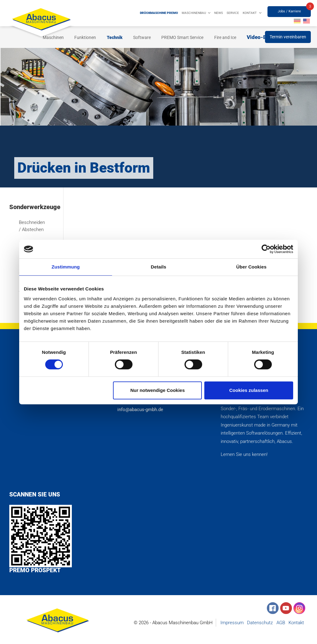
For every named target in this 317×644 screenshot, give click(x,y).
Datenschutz (260, 623)
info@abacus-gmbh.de (139, 410)
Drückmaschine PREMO (159, 13)
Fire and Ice (225, 37)
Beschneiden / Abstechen (32, 226)
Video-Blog (261, 37)
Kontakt (250, 13)
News (219, 13)
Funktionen (85, 37)
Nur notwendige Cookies (158, 390)
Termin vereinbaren (288, 37)
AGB (281, 623)
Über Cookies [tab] (251, 267)
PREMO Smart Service (182, 37)
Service (233, 13)
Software (142, 37)
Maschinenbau (194, 13)
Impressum (232, 623)
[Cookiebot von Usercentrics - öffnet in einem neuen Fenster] (266, 249)
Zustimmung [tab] (66, 267)
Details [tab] (158, 267)
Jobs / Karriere (289, 11)
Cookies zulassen (249, 390)
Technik (115, 37)
